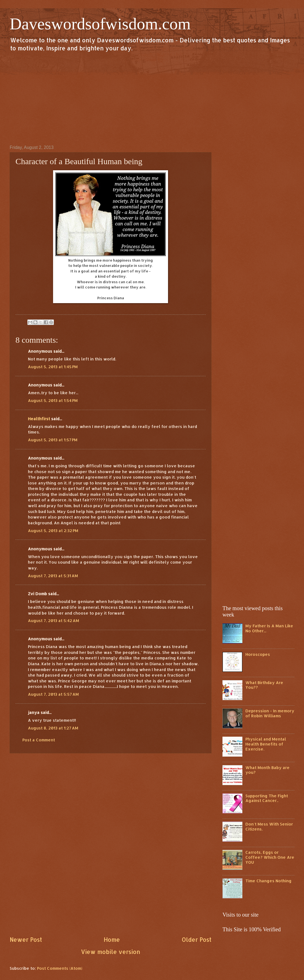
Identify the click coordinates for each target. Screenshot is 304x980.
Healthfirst (39, 419)
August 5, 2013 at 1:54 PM (53, 400)
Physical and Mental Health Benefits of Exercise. (266, 744)
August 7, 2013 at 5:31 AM (53, 576)
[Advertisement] (152, 98)
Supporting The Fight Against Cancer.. (267, 798)
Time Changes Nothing (268, 881)
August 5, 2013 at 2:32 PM (53, 531)
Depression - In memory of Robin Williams (270, 713)
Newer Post (26, 940)
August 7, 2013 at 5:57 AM (53, 694)
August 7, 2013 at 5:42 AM (53, 621)
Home (112, 940)
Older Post (196, 940)
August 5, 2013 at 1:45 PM (53, 367)
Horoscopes (258, 654)
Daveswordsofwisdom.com (100, 24)
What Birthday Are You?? (264, 685)
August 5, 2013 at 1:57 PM (53, 440)
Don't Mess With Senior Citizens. (269, 826)
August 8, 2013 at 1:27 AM (53, 728)
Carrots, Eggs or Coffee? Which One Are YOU (270, 857)
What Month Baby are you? (268, 770)
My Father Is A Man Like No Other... (269, 628)
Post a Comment (39, 740)
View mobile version (111, 952)
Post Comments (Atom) (60, 968)
